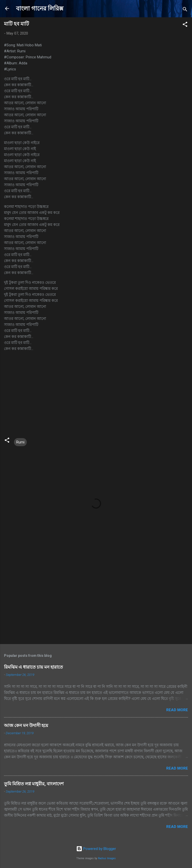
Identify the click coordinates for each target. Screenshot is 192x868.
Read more (177, 710)
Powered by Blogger (96, 849)
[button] (185, 25)
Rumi (20, 442)
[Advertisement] (96, 601)
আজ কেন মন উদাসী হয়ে (26, 725)
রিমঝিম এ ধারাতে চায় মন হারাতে (33, 667)
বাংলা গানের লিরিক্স (40, 9)
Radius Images (107, 858)
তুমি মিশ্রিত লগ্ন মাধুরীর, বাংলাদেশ (34, 784)
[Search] (185, 10)
